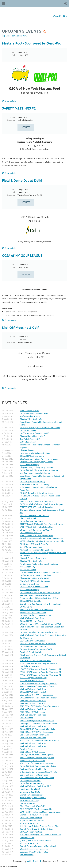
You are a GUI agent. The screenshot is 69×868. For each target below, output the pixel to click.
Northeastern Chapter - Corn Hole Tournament (40, 427)
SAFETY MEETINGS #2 (19, 108)
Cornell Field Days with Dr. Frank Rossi (36, 829)
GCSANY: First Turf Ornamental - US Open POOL (41, 624)
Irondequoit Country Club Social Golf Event (39, 723)
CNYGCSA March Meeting (31, 818)
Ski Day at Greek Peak (29, 584)
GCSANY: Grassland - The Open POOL (36, 615)
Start (13, 52)
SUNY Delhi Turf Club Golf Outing (34, 484)
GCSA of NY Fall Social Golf (31, 601)
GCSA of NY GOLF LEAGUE (22, 255)
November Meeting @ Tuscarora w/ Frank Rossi (40, 835)
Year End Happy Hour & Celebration (35, 473)
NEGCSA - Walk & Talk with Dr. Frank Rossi (38, 643)
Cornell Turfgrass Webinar (31, 795)
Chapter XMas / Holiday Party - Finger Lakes (39, 459)
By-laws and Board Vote (30, 792)
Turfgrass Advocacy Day (30, 416)
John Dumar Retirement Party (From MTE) (38, 663)
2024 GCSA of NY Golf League (33, 641)
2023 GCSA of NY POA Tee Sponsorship (37, 695)
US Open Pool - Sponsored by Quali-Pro (37, 530)
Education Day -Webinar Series (33, 797)
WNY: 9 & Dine (26, 607)
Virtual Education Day (29, 800)
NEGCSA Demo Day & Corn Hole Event (36, 493)
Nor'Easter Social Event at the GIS (34, 433)
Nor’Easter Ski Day (28, 570)
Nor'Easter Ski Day (28, 430)
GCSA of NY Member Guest (31, 521)
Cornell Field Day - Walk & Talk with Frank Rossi (40, 604)
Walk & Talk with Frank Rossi (32, 618)
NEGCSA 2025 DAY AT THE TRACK (34, 515)
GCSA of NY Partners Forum (32, 456)
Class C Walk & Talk (28, 518)
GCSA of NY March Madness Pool (34, 413)
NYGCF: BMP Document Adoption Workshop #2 (40, 675)
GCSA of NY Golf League (30, 780)
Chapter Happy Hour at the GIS (33, 436)
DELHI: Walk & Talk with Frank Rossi (35, 544)
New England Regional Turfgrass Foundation (39, 564)
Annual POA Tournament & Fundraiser (36, 501)
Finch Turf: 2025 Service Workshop (35, 581)
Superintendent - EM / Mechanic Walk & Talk (39, 598)
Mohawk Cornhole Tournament (33, 558)
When (12, 117)
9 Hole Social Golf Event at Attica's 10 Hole (38, 772)
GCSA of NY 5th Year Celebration (34, 646)
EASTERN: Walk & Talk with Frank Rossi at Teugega (42, 504)
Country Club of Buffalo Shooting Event (37, 755)
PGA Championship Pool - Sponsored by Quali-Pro (41, 538)
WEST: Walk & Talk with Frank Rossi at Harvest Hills (42, 541)
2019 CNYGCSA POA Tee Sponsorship (36, 809)
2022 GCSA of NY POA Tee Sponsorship (37, 732)
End (13, 55)
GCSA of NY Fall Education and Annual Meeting (40, 592)
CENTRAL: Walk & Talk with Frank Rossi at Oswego (42, 524)
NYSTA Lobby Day (27, 567)
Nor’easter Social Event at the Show (35, 575)
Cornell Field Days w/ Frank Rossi (34, 815)
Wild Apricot (34, 861)
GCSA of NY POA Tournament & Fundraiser (38, 698)
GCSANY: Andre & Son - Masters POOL (36, 649)
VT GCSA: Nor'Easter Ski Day (32, 680)
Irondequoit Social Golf (30, 789)
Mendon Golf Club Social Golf (33, 760)
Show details (10, 101)
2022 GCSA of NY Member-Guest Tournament (39, 740)
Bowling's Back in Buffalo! (31, 652)
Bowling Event (26, 749)
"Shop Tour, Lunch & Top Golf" (33, 806)
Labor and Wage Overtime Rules (34, 852)
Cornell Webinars (27, 803)
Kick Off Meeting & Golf (20, 328)
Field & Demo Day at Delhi (22, 180)
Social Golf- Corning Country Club (34, 735)
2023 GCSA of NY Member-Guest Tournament (39, 706)
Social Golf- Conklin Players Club (34, 775)
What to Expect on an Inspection (34, 849)
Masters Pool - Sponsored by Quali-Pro (32, 43)
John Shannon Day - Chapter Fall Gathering (38, 487)
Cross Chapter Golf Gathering (33, 481)
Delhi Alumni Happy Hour (31, 547)
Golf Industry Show (28, 442)
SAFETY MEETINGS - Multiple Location (36, 507)
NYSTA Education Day (29, 464)
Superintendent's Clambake (32, 820)
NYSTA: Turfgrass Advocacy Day (33, 678)
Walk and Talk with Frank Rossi (33, 689)
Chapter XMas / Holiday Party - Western (37, 467)
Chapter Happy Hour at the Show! (34, 578)
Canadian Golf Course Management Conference (40, 572)
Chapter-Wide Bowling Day (32, 419)
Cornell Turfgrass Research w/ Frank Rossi (38, 846)
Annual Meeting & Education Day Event (37, 686)
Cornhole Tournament (29, 666)
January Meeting (27, 855)
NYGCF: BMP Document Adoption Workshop (39, 683)
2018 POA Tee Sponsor (30, 823)
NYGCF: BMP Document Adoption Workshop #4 (40, 669)
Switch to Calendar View (16, 36)
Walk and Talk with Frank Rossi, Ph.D (36, 786)
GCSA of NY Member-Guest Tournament (37, 777)
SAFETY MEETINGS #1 (29, 411)
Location (11, 120)
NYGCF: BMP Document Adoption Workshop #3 (40, 672)
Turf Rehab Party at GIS (30, 439)
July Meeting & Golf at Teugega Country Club (39, 826)
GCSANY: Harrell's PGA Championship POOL (39, 632)
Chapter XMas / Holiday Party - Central (37, 462)
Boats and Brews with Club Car (33, 769)
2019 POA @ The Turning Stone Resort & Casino (41, 812)
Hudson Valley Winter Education (34, 587)
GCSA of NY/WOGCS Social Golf (33, 692)
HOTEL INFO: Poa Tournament (33, 612)
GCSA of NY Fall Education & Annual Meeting (39, 470)
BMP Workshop (27, 718)
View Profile (60, 16)
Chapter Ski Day (27, 450)
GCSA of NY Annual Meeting (32, 783)
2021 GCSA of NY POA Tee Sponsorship (37, 763)
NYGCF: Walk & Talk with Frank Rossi (36, 660)
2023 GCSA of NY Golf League (33, 712)
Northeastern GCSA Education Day (35, 453)
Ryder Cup (24, 490)
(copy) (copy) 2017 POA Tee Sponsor (36, 840)
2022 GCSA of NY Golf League (33, 752)
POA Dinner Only (27, 838)
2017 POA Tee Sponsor (30, 843)
